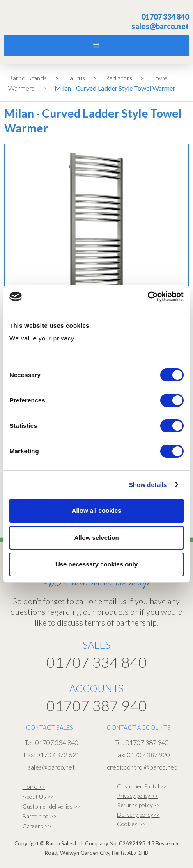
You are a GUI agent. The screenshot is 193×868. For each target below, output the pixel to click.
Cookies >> (131, 824)
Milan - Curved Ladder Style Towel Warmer (115, 88)
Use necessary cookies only (96, 564)
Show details (148, 485)
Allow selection (96, 538)
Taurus (76, 78)
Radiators (119, 78)
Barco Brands (28, 78)
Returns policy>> (138, 805)
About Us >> (38, 796)
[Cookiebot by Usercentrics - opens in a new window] (148, 297)
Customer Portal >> (142, 786)
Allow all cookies (97, 511)
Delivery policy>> (138, 814)
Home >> (34, 787)
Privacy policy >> (138, 796)
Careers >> (37, 826)
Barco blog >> (39, 816)
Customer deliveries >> (52, 806)
